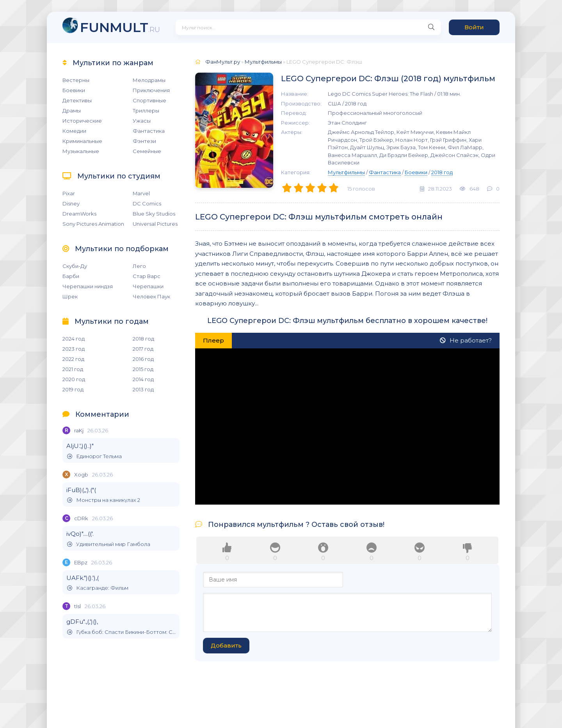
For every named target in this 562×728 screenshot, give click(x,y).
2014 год (143, 379)
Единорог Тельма (94, 456)
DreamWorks (79, 214)
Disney (71, 203)
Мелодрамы (149, 80)
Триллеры (146, 111)
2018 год (143, 339)
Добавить (226, 645)
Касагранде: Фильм (98, 588)
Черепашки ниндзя (88, 286)
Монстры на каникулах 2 (104, 500)
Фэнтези (144, 141)
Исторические (82, 121)
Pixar (69, 193)
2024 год (74, 339)
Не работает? (466, 340)
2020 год (74, 379)
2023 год (74, 349)
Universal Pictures (155, 224)
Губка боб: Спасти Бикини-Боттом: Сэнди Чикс (121, 632)
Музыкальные (81, 151)
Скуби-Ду (75, 266)
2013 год (143, 389)
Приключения (151, 90)
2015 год (143, 369)
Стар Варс (147, 276)
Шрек (70, 296)
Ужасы (142, 121)
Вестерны (76, 80)
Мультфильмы (346, 172)
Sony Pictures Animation (93, 224)
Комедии (74, 131)
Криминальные (82, 141)
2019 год (73, 389)
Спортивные (149, 100)
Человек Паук (151, 296)
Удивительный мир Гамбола (109, 544)
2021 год (73, 369)
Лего (139, 266)
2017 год (143, 349)
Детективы (77, 100)
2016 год (143, 359)
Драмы (72, 111)
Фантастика (149, 131)
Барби (71, 276)
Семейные (147, 151)
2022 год (73, 359)
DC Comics (147, 203)
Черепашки (148, 286)
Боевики (74, 90)
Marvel (141, 193)
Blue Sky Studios (154, 214)
